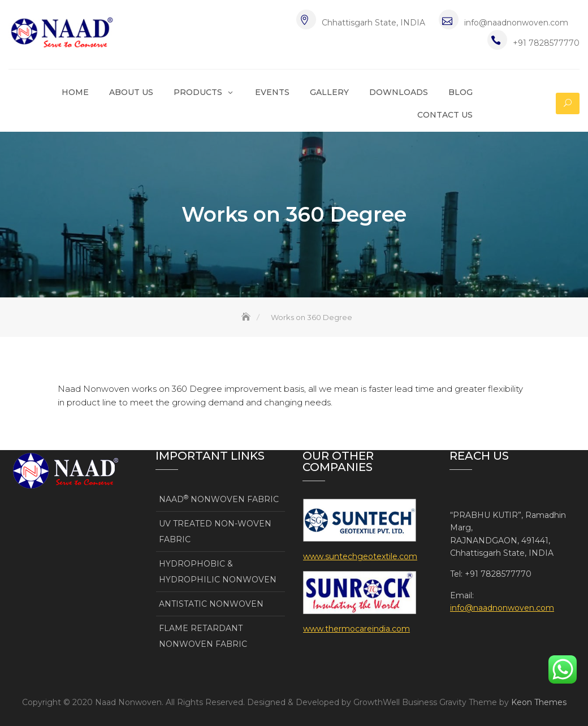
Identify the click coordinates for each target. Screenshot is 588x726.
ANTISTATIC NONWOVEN (211, 604)
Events (272, 92)
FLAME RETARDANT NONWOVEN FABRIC (203, 636)
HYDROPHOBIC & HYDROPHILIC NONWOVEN (218, 572)
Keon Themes (539, 702)
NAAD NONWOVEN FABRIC (219, 499)
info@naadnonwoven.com (516, 23)
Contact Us (445, 115)
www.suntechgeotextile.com (360, 556)
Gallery (329, 92)
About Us (131, 92)
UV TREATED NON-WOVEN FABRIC (215, 531)
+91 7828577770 (546, 43)
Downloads (399, 92)
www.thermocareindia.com (356, 629)
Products (198, 92)
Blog (461, 92)
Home (75, 92)
